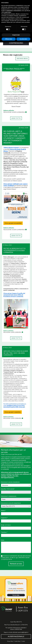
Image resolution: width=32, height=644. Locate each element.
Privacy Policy (10, 641)
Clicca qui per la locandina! (13, 223)
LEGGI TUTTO (16, 118)
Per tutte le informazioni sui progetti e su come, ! (15, 405)
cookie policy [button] (8, 12)
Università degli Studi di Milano (15, 150)
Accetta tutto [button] (23, 39)
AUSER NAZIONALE (16, 636)
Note (3, 540)
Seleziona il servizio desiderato (10, 482)
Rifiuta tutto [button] (9, 39)
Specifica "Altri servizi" (8, 489)
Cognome (4, 518)
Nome (3, 511)
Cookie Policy (17, 641)
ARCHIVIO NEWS (22, 59)
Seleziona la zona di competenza (11, 503)
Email (6, 525)
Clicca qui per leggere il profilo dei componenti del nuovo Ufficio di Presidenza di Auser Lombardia (14, 295)
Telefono (4, 532)
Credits (23, 641)
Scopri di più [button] (16, 35)
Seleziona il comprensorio (9, 496)
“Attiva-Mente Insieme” (12, 148)
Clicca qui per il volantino (13, 412)
